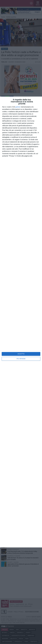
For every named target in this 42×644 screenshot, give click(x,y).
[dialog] (21, 322)
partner (18, 107)
